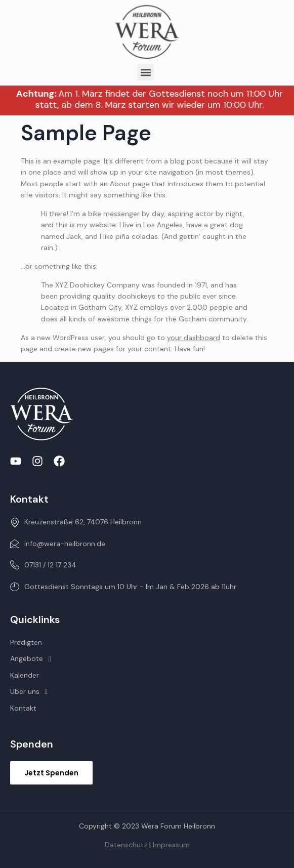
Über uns (32, 691)
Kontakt (23, 708)
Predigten (26, 642)
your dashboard (194, 338)
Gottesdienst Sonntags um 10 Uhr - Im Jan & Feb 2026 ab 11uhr (123, 587)
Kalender (25, 675)
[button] (145, 72)
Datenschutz (126, 845)
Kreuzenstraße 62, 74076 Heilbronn (76, 522)
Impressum (171, 845)
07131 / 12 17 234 (43, 565)
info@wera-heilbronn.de (58, 544)
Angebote (33, 658)
